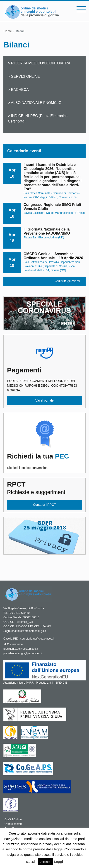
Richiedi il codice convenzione (44, 461)
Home (8, 31)
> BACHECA (18, 89)
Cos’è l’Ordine (13, 819)
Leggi (58, 862)
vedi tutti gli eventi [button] (67, 281)
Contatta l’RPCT (44, 505)
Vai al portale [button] (44, 400)
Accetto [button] (45, 862)
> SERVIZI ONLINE (24, 76)
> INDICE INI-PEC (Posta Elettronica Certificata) (38, 118)
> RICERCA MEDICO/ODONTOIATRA (39, 63)
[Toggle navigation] (81, 9)
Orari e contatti (13, 824)
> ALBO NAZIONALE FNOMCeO (35, 103)
